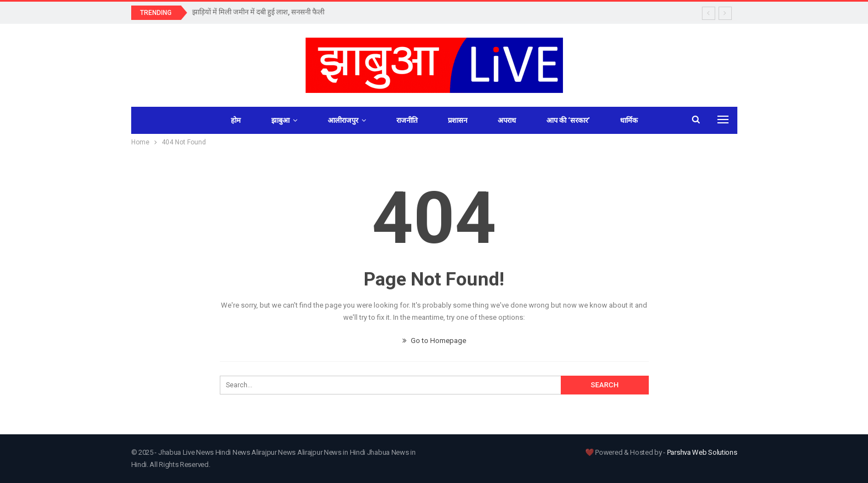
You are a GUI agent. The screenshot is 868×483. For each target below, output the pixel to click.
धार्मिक (629, 120)
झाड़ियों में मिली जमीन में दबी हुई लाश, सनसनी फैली (258, 12)
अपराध (507, 120)
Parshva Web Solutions (702, 452)
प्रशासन (458, 120)
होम (236, 120)
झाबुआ (280, 120)
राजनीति (407, 120)
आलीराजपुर (343, 120)
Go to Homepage (434, 341)
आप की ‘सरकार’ (568, 120)
